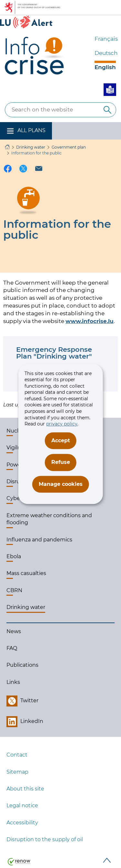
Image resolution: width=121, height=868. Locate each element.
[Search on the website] (107, 110)
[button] (26, 131)
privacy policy (62, 424)
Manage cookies (61, 484)
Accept (61, 440)
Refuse (61, 462)
